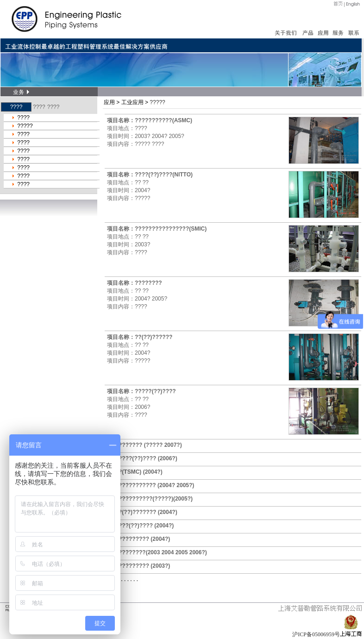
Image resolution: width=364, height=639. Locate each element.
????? (25, 126)
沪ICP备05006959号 (316, 634)
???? (39, 107)
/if (324, 140)
